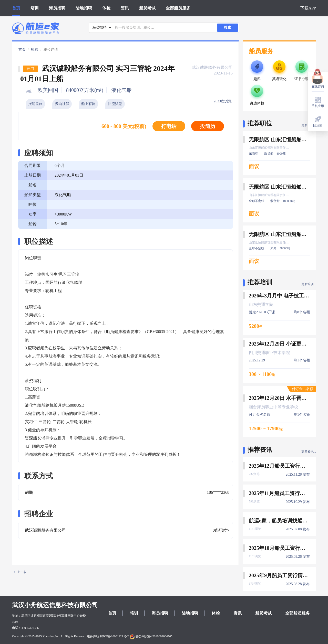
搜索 (228, 28)
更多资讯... (309, 452)
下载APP (308, 8)
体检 (106, 8)
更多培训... (309, 284)
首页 (16, 8)
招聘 (35, 50)
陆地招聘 (84, 8)
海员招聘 (57, 8)
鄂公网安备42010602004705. (151, 636)
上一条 (20, 572)
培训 (35, 8)
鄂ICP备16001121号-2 (114, 636)
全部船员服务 (178, 8)
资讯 (125, 8)
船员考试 (147, 8)
